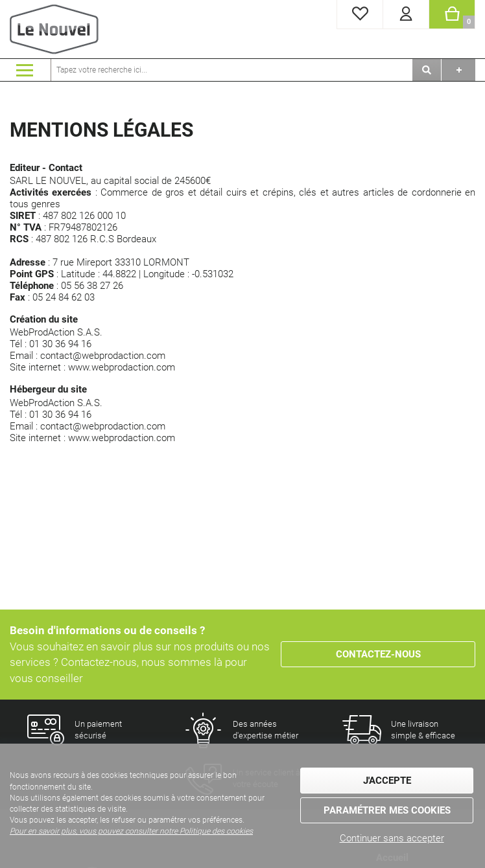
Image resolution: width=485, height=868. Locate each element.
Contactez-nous (378, 654)
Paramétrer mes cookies (387, 810)
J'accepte (387, 781)
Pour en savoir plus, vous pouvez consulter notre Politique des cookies (131, 831)
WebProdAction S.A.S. (56, 332)
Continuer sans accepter (392, 838)
